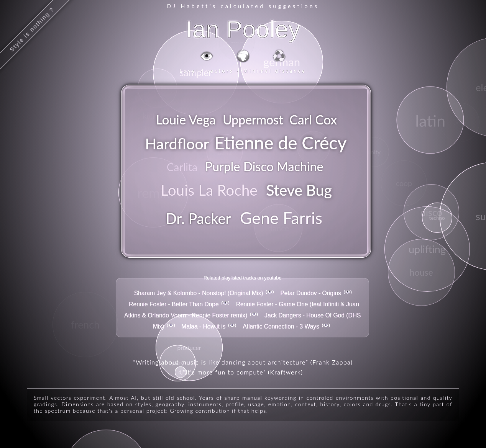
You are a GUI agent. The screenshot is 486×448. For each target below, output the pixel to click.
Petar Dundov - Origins (310, 293)
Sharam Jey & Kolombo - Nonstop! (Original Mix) (199, 293)
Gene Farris (281, 217)
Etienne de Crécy (281, 142)
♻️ (279, 56)
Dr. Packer (198, 218)
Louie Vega (186, 120)
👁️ (207, 56)
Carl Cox (313, 119)
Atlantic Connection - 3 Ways (281, 326)
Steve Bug (299, 190)
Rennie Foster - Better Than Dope (174, 304)
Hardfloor (177, 143)
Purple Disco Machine (264, 166)
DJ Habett (188, 6)
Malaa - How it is (203, 326)
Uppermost (253, 120)
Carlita (182, 167)
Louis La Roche (209, 190)
